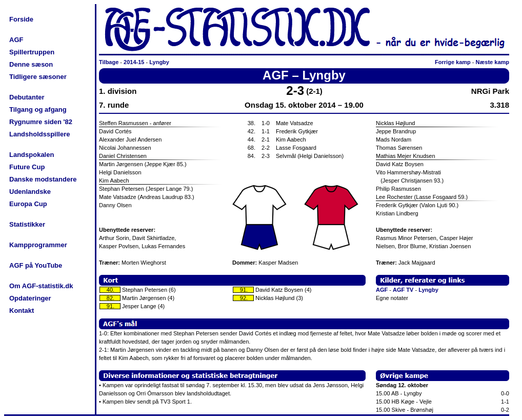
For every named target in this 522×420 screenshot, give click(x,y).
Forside (21, 19)
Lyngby (159, 62)
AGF (16, 40)
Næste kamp (493, 62)
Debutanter (27, 97)
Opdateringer (30, 298)
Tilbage (109, 62)
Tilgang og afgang (38, 109)
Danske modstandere (43, 179)
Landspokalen (32, 155)
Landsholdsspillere (39, 134)
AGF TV (403, 290)
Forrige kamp (453, 62)
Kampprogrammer (38, 245)
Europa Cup (28, 204)
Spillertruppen (32, 52)
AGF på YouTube (36, 265)
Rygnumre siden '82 (41, 122)
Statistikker (27, 224)
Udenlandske (30, 192)
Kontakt (22, 311)
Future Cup (27, 167)
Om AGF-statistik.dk (41, 286)
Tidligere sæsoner (38, 77)
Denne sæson (31, 64)
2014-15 (134, 62)
